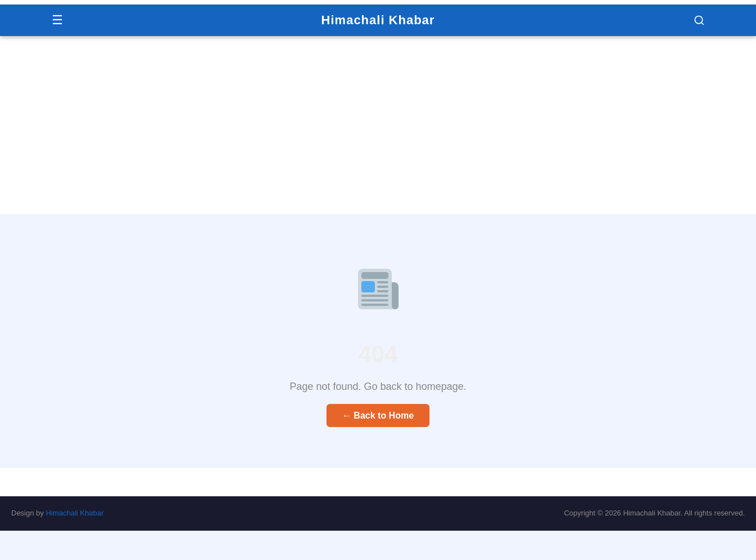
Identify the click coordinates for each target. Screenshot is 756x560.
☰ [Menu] (57, 20)
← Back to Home (378, 415)
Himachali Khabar (378, 20)
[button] (699, 20)
